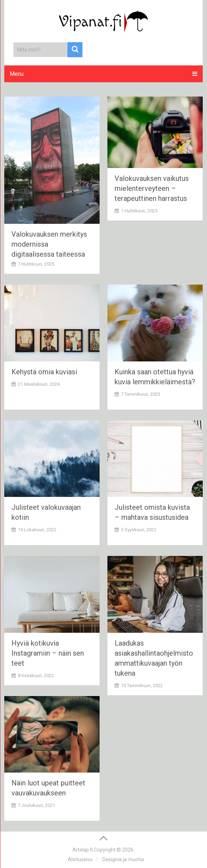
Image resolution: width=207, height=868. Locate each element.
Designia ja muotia (123, 859)
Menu (17, 74)
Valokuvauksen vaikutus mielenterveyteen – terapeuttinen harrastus (152, 188)
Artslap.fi (83, 850)
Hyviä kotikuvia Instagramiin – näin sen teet (48, 653)
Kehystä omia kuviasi (44, 372)
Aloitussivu (80, 859)
